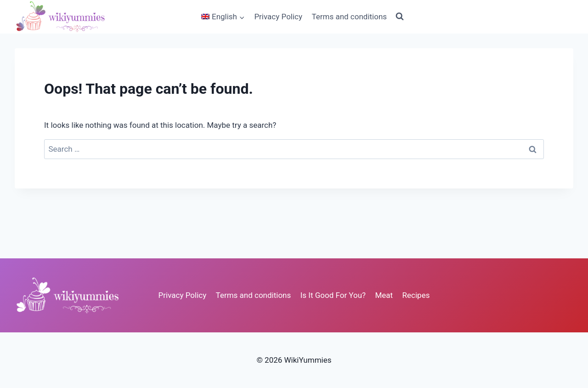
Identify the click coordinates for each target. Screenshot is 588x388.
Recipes (416, 295)
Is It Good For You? (333, 295)
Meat (384, 295)
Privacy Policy (278, 17)
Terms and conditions (349, 17)
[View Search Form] (400, 17)
